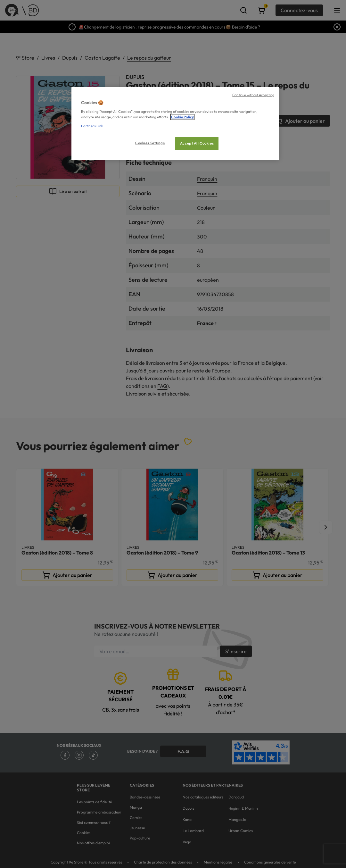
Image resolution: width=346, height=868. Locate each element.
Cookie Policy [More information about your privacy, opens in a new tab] (182, 117)
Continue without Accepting (253, 95)
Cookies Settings (150, 143)
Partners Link (92, 126)
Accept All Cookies (197, 143)
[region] (175, 124)
